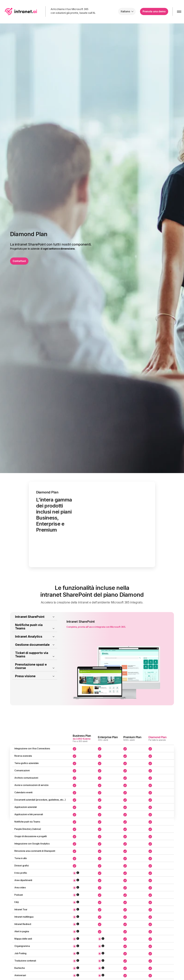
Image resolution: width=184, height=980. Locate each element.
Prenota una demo (154, 11)
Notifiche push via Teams (29, 638)
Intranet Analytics (29, 648)
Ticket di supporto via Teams (32, 666)
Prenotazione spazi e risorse (31, 678)
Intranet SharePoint (30, 628)
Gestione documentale (32, 656)
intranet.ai (21, 11)
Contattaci (19, 261)
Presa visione (25, 688)
